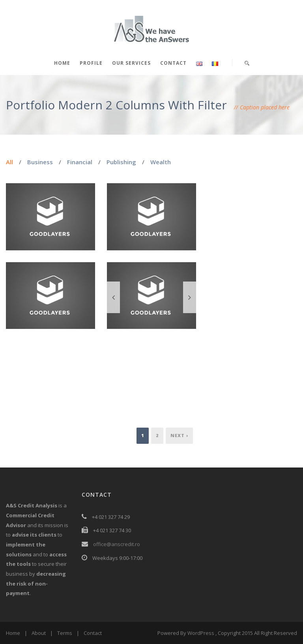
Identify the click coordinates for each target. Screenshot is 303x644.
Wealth (161, 162)
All (9, 162)
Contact (173, 63)
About (39, 633)
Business (40, 162)
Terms (65, 633)
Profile (91, 63)
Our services (131, 63)
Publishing (121, 162)
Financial (80, 162)
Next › (179, 435)
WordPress (201, 633)
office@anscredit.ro (117, 544)
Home (62, 63)
